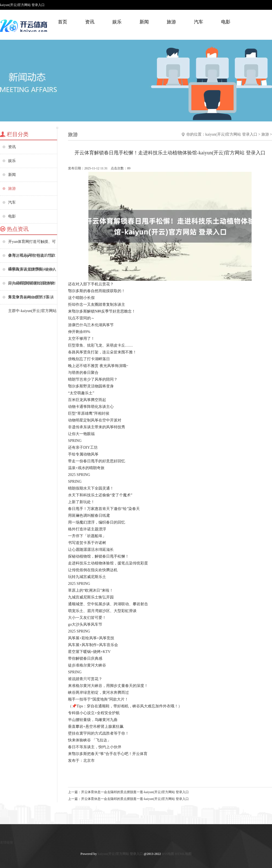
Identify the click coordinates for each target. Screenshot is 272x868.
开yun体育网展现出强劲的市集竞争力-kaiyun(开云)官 (32, 286)
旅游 (171, 22)
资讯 (90, 22)
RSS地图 (168, 854)
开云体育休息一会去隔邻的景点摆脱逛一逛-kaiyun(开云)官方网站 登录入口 (135, 792)
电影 (226, 22)
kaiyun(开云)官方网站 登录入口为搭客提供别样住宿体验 (32, 272)
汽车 (199, 22)
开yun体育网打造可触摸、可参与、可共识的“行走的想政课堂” (32, 244)
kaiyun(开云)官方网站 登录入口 (231, 134)
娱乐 (117, 22)
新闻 (144, 22)
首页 (63, 22)
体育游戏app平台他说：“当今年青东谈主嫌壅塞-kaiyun (31, 258)
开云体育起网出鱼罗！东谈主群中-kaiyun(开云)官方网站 (32, 300)
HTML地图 (183, 854)
